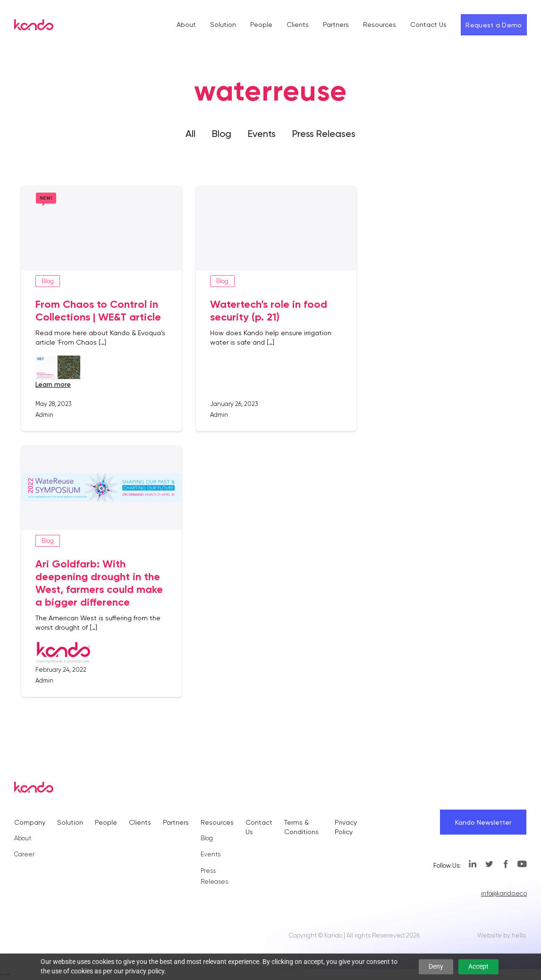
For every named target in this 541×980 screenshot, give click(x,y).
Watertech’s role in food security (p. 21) (269, 311)
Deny (436, 966)
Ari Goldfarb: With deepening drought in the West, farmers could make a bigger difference (99, 583)
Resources (380, 25)
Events (262, 134)
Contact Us (428, 25)
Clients (298, 25)
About (186, 25)
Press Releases (324, 134)
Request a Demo (494, 25)
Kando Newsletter (483, 822)
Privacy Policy (346, 827)
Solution (223, 25)
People (261, 25)
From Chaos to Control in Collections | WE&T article (98, 311)
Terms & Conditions (301, 827)
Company (30, 822)
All (190, 134)
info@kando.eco (504, 893)
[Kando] (34, 26)
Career (24, 854)
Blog (222, 134)
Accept (478, 966)
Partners (336, 25)
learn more (53, 384)
